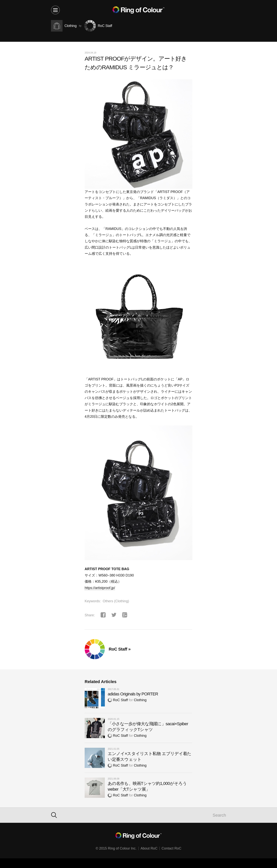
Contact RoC (171, 848)
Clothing (140, 700)
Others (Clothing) (116, 601)
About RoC (149, 848)
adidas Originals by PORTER (133, 694)
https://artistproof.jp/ (100, 588)
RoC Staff (118, 700)
